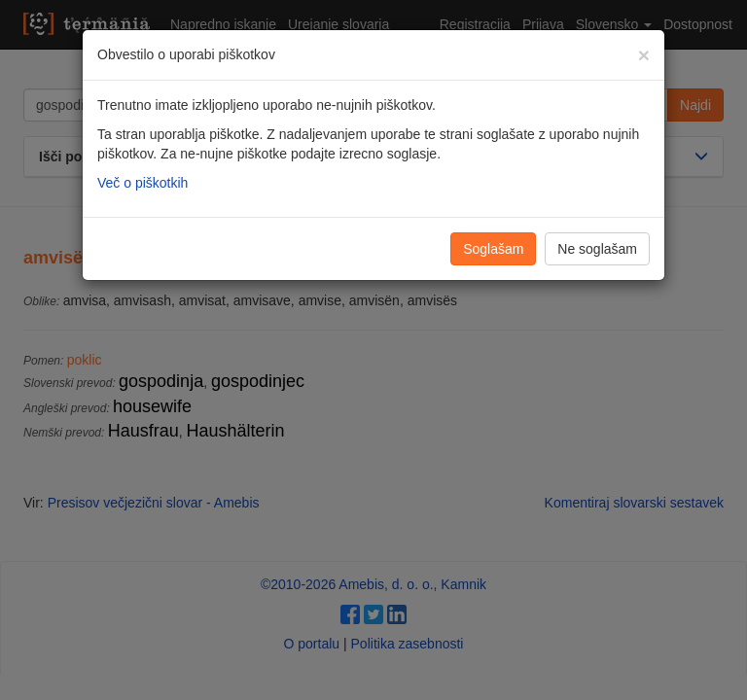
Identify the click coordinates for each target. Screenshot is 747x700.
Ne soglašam (597, 249)
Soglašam (493, 249)
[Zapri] (644, 55)
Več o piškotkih (142, 183)
